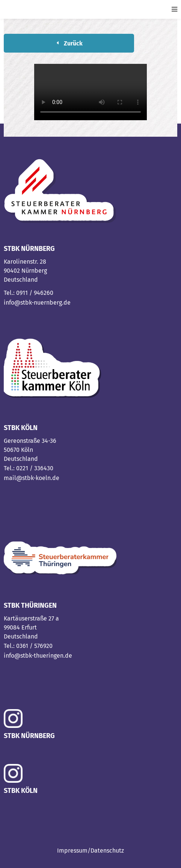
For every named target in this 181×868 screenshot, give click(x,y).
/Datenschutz (106, 851)
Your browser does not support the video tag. (90, 92)
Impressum (72, 851)
